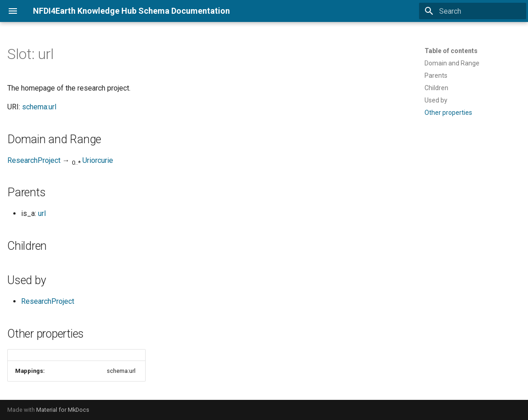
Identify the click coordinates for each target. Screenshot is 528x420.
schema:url (39, 107)
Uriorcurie (98, 160)
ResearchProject (34, 160)
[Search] (473, 11)
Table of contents (451, 51)
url (42, 213)
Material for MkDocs (63, 410)
